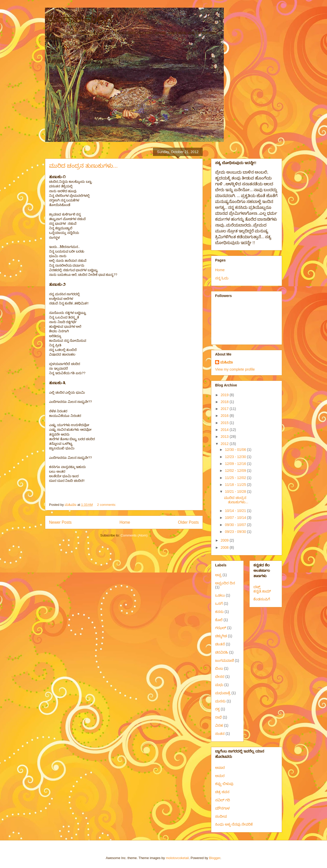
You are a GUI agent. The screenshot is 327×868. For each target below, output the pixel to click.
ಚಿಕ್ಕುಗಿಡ (221, 636)
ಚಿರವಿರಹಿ (222, 652)
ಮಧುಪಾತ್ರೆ (223, 693)
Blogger (215, 858)
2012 (225, 444)
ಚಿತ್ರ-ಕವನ (222, 792)
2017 (225, 409)
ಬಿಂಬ (219, 668)
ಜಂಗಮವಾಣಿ (224, 660)
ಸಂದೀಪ (221, 816)
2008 (225, 547)
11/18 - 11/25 (236, 485)
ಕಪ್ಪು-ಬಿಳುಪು (224, 784)
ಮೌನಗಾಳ (222, 808)
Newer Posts (60, 522)
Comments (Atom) (134, 535)
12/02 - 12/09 (236, 471)
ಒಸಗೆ (219, 603)
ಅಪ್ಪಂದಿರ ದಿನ (225, 583)
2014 (225, 430)
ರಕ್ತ (217, 709)
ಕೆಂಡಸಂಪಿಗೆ (262, 599)
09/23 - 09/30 (236, 532)
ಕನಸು (219, 612)
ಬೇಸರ (220, 677)
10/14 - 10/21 (236, 511)
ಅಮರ (220, 776)
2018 (225, 402)
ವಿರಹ (219, 725)
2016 (225, 416)
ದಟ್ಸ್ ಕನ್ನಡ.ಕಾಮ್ (262, 589)
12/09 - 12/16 (236, 464)
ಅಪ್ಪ (218, 575)
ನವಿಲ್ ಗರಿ (223, 800)
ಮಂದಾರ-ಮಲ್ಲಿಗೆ (79, 19)
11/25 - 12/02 (236, 478)
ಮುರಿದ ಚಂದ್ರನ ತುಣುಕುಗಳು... (83, 166)
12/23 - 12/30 (236, 457)
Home (125, 522)
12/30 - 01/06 (236, 450)
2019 (225, 395)
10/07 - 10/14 (236, 518)
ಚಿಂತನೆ (220, 644)
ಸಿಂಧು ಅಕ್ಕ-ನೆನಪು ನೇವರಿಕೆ (234, 824)
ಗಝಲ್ (221, 628)
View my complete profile (235, 369)
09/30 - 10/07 (236, 525)
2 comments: (107, 505)
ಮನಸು (220, 701)
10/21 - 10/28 (236, 492)
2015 (225, 423)
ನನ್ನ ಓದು (222, 278)
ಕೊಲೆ (219, 620)
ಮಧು (219, 685)
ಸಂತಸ (220, 734)
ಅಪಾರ (220, 768)
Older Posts (188, 522)
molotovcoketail (177, 858)
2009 (225, 540)
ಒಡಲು (220, 595)
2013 (225, 437)
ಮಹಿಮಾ (226, 362)
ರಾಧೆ (218, 717)
